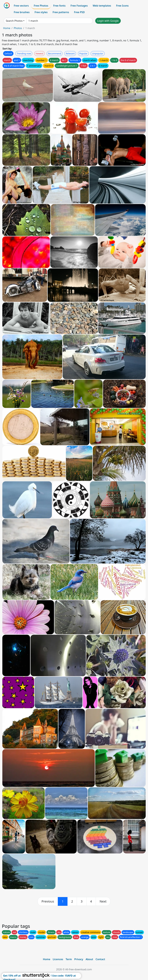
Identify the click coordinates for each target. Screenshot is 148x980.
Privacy (79, 959)
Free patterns (61, 12)
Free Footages (79, 6)
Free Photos (41, 6)
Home (7, 28)
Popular (83, 54)
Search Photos (14, 21)
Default (8, 54)
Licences (58, 959)
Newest (40, 54)
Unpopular (98, 54)
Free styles (41, 12)
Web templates (102, 6)
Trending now (24, 54)
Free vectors (21, 6)
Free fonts (59, 6)
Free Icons (122, 6)
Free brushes (22, 12)
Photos (18, 28)
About (89, 959)
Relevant (70, 54)
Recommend (55, 54)
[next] (103, 901)
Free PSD (79, 12)
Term (69, 959)
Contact (100, 959)
